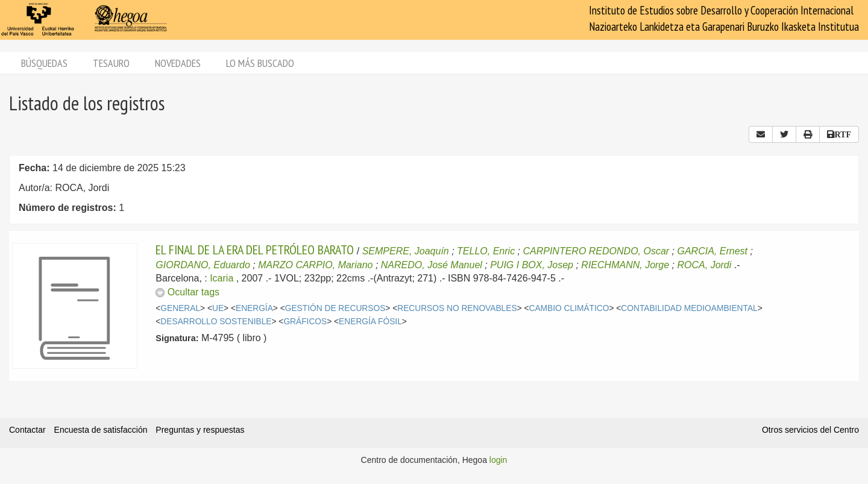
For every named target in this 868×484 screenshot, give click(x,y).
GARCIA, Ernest (712, 251)
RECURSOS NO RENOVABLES (457, 308)
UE (218, 308)
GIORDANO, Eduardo (203, 265)
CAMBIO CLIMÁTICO (569, 308)
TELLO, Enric (486, 251)
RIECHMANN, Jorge (625, 265)
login (498, 460)
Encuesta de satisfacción (101, 430)
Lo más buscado (260, 63)
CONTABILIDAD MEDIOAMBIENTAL (689, 308)
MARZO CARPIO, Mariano (315, 265)
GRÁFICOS (305, 322)
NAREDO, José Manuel (432, 265)
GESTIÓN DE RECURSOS (335, 308)
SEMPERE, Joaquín (406, 251)
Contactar (27, 430)
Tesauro (111, 63)
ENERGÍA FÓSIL (370, 322)
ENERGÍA (254, 308)
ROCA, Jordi (705, 265)
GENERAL (180, 308)
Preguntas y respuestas (200, 430)
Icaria (222, 278)
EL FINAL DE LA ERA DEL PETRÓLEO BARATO (255, 250)
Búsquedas (44, 63)
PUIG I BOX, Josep (532, 265)
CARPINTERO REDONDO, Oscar (596, 251)
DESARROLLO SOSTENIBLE (216, 322)
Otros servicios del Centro (810, 430)
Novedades (178, 63)
